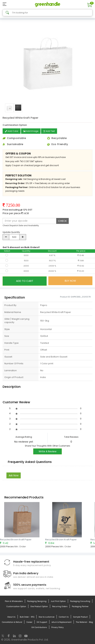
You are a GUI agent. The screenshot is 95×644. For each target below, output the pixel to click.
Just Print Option (58, 601)
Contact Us (64, 617)
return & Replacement (62, 622)
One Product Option (39, 607)
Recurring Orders (60, 607)
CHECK (62, 221)
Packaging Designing (37, 601)
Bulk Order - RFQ (27, 617)
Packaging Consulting (80, 601)
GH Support (42, 622)
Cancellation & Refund (12, 622)
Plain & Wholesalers (14, 601)
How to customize (47, 617)
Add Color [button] (12, 131)
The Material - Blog (84, 622)
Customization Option (16, 607)
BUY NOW (70, 281)
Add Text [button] (49, 131)
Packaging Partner (80, 607)
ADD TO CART (25, 281)
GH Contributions (39, 627)
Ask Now (14, 475)
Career (29, 622)
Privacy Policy (58, 627)
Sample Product (80, 617)
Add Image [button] (31, 131)
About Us (11, 617)
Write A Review (47, 451)
